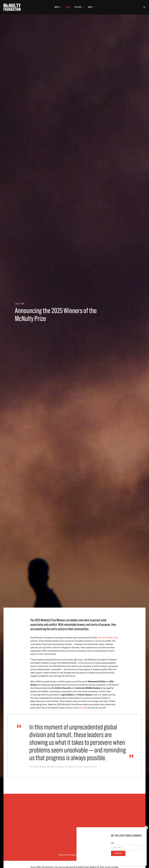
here (81, 708)
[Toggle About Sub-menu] (91, 7)
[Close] (146, 828)
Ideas (68, 7)
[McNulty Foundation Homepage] (12, 7)
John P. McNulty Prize (108, 638)
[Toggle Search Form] (144, 7)
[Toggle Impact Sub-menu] (58, 7)
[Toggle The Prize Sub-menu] (79, 7)
